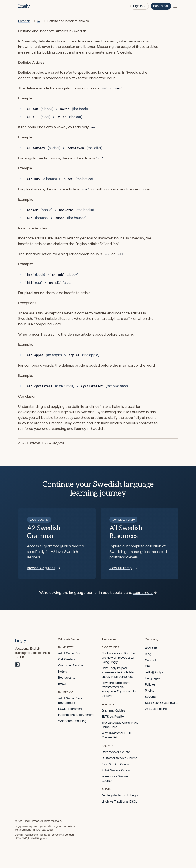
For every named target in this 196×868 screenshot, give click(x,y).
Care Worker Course (116, 752)
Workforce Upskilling (72, 721)
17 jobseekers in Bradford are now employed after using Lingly (119, 658)
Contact (151, 660)
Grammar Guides (113, 710)
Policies (150, 684)
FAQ (148, 666)
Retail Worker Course (116, 770)
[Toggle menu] (175, 6)
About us (151, 648)
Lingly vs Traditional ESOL (119, 801)
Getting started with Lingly (120, 795)
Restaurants (67, 678)
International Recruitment (76, 715)
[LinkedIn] (17, 665)
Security (151, 697)
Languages (153, 678)
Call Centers (67, 659)
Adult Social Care (70, 653)
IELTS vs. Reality (113, 717)
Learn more (145, 592)
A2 (39, 21)
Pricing (150, 691)
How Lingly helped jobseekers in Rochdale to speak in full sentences (119, 672)
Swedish (24, 21)
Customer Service (71, 665)
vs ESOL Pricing (156, 709)
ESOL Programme (70, 709)
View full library (124, 568)
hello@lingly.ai (155, 672)
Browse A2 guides (44, 568)
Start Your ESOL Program (163, 703)
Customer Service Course (119, 758)
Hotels (63, 671)
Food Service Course (116, 764)
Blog (148, 654)
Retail (62, 684)
